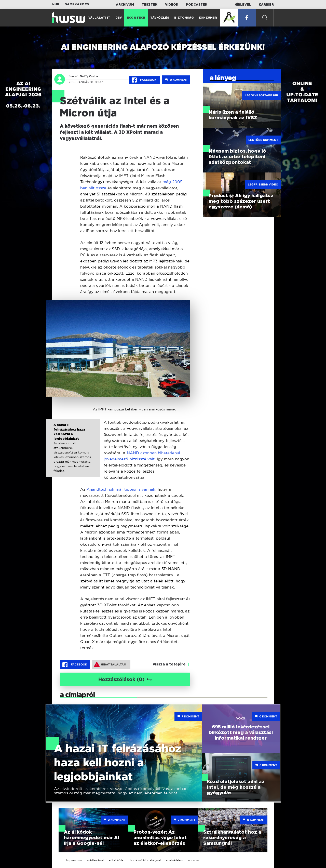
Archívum (125, 5)
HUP (56, 4)
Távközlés (160, 18)
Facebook (144, 80)
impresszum (74, 860)
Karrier (266, 5)
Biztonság (184, 18)
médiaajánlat (96, 860)
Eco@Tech (136, 18)
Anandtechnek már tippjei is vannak (121, 489)
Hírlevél (243, 5)
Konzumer (208, 18)
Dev (119, 18)
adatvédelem (175, 860)
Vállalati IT (99, 18)
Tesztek (150, 5)
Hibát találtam (110, 664)
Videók (172, 5)
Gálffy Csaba (89, 76)
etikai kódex (117, 860)
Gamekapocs (77, 4)
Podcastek (197, 5)
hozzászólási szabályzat (145, 860)
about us (194, 860)
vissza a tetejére (169, 664)
